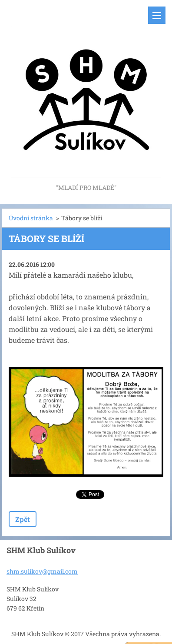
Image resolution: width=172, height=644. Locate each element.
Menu (157, 15)
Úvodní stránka (31, 218)
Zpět (23, 519)
